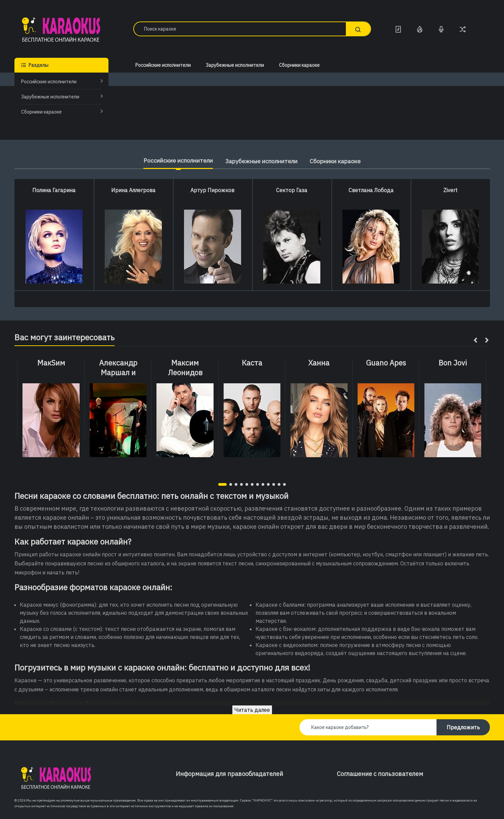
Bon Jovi (453, 363)
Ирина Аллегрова (133, 190)
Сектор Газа (292, 190)
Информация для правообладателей (229, 774)
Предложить (463, 727)
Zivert (450, 190)
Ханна (319, 363)
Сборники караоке (41, 112)
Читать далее (252, 710)
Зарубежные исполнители (50, 97)
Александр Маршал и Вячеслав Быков (118, 372)
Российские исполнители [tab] (173, 160)
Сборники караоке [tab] (340, 161)
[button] (222, 484)
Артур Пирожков (212, 190)
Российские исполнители (49, 82)
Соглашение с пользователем (380, 774)
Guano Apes (386, 363)
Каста (252, 363)
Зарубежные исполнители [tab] (262, 161)
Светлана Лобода (371, 190)
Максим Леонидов (185, 368)
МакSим (51, 363)
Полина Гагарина (54, 190)
